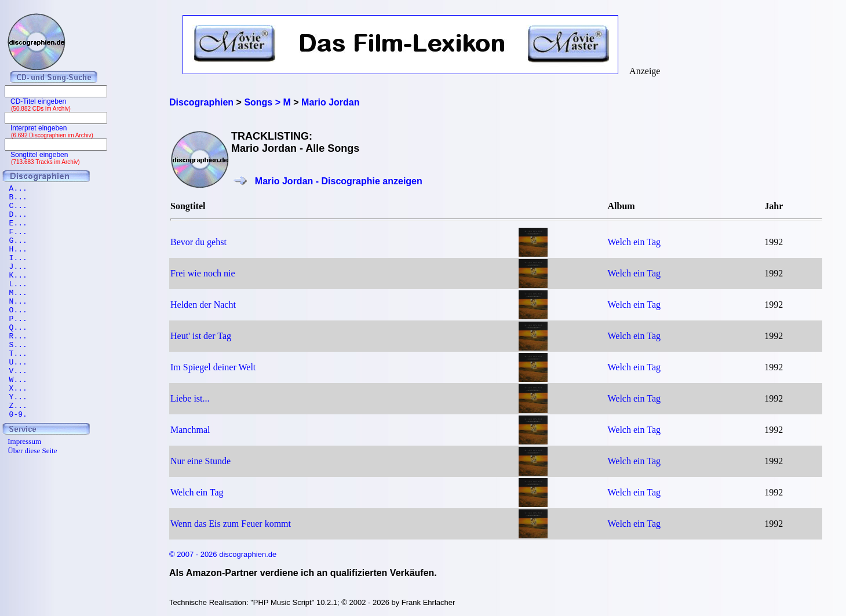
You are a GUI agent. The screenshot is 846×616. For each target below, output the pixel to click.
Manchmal (190, 430)
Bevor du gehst (198, 242)
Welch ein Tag (634, 242)
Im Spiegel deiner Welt (213, 367)
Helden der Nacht (203, 305)
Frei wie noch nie (203, 273)
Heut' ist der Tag (201, 336)
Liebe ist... (190, 398)
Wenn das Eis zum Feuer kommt (231, 524)
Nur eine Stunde (200, 461)
